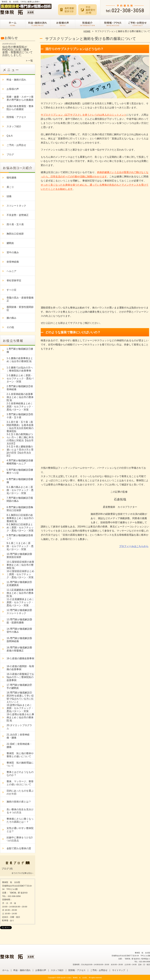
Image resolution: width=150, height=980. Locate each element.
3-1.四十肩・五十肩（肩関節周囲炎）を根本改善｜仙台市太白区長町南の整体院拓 (20, 427)
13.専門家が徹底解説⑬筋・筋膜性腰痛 (19, 621)
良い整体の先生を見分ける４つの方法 (20, 811)
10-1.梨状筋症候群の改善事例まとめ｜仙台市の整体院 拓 (20, 565)
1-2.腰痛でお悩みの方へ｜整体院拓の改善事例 (20, 369)
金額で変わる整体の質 (19, 848)
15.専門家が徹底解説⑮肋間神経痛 (19, 640)
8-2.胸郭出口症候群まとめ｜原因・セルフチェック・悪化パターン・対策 (20, 527)
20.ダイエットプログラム (19, 727)
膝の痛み (11, 318)
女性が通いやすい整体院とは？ (20, 830)
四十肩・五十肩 (15, 224)
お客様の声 (63, 24)
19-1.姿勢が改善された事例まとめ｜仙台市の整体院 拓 (20, 717)
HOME (87, 31)
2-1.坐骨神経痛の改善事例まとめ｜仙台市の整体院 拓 (20, 397)
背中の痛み (13, 252)
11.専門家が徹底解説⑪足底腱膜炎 (19, 584)
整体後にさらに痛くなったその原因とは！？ (20, 820)
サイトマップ (119, 970)
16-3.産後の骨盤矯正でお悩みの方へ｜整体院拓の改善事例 (20, 677)
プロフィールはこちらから (134, 546)
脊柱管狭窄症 (14, 280)
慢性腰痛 (11, 178)
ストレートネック (16, 206)
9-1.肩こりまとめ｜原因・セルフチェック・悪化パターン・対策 (20, 546)
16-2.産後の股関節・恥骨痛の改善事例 (20, 668)
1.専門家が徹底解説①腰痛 (20, 350)
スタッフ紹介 (87, 24)
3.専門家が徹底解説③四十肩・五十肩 (20, 416)
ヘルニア (11, 271)
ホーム (13, 24)
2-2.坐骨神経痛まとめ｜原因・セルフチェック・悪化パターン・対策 (20, 407)
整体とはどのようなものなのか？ (20, 774)
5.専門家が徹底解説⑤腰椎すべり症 (20, 471)
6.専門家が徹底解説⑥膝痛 (20, 481)
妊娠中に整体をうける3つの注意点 (20, 839)
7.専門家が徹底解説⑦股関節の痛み (20, 499)
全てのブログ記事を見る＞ (23, 873)
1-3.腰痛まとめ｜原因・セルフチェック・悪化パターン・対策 (20, 378)
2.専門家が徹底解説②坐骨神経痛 (20, 388)
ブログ (10, 154)
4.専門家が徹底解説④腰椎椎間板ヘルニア (20, 462)
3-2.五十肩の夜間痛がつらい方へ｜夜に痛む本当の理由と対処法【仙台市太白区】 (20, 439)
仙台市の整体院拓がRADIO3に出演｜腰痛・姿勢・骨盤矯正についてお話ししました (17, 51)
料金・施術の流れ (38, 24)
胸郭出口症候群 (15, 234)
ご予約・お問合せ (137, 24)
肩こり (10, 187)
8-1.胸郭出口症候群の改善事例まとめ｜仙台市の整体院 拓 (20, 518)
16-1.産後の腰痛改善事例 (20, 658)
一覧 (30, 61)
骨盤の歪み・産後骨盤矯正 (20, 299)
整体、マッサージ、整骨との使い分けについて (20, 783)
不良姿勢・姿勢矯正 (18, 215)
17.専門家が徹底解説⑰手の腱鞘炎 (19, 686)
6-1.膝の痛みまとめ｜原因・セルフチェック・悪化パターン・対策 (20, 490)
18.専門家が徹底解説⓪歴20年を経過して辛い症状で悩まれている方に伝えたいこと (20, 697)
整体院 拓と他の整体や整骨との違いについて (20, 755)
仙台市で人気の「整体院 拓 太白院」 (75, 978)
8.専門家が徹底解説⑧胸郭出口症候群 (20, 509)
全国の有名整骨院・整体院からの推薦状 (20, 108)
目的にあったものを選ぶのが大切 (20, 792)
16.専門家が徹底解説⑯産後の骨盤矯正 (19, 649)
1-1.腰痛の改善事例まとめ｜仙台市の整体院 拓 (20, 360)
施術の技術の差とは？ (19, 802)
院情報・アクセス (112, 24)
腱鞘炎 (10, 243)
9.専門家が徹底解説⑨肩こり (20, 537)
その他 (10, 327)
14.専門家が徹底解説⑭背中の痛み (19, 630)
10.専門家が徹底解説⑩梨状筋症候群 (19, 556)
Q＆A (10, 136)
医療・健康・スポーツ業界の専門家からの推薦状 (20, 98)
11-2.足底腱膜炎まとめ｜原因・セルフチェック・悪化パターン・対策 (20, 602)
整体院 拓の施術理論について (20, 764)
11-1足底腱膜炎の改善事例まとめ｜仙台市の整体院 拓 (20, 593)
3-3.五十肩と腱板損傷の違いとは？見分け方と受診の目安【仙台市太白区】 (20, 451)
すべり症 (11, 290)
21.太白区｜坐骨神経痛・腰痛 (18, 736)
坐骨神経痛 (13, 262)
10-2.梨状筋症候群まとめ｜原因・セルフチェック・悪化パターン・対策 (20, 574)
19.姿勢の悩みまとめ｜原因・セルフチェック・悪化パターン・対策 (20, 708)
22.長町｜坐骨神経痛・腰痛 (19, 746)
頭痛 (9, 196)
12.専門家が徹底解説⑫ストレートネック (19, 612)
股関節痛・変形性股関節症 (20, 309)
